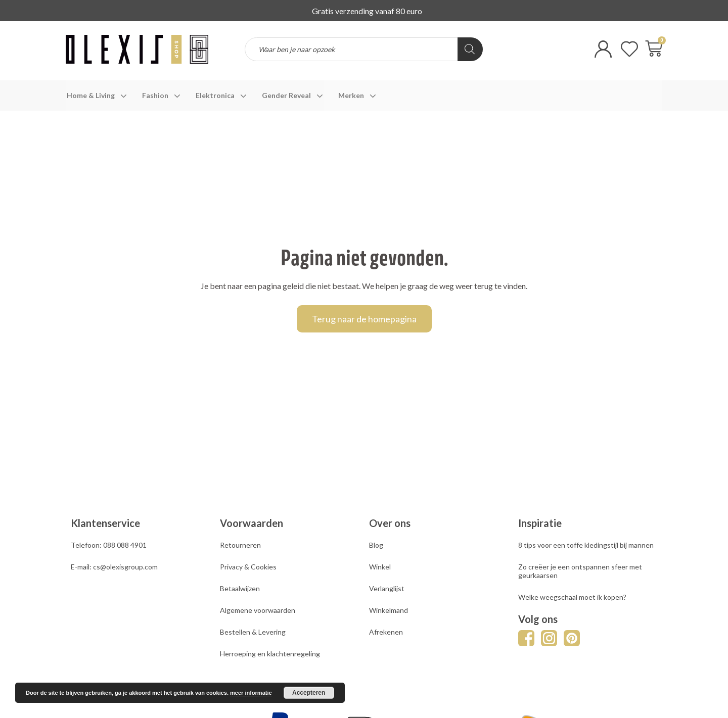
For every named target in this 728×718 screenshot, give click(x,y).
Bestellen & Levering (253, 632)
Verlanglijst (387, 588)
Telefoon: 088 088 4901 (109, 545)
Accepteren (309, 693)
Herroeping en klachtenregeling (270, 654)
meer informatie (251, 693)
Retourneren (240, 545)
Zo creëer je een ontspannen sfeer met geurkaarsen (580, 571)
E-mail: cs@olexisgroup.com (114, 567)
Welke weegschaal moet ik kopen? (572, 597)
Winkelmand (389, 610)
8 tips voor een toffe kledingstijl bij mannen (586, 545)
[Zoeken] (470, 49)
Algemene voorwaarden (258, 610)
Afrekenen (386, 632)
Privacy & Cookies (248, 567)
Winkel (380, 567)
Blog (376, 545)
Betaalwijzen (240, 588)
